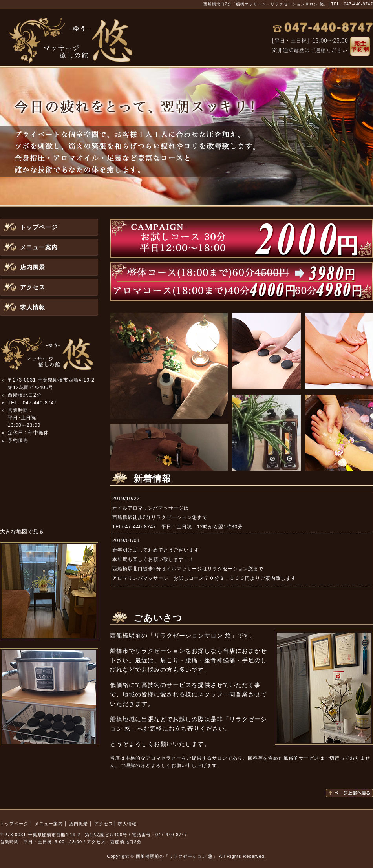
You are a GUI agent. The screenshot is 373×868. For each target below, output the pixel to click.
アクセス (33, 287)
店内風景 (33, 267)
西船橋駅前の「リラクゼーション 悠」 (177, 856)
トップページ (39, 227)
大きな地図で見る (22, 532)
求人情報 (33, 307)
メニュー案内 (39, 247)
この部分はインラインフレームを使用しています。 (241, 541)
